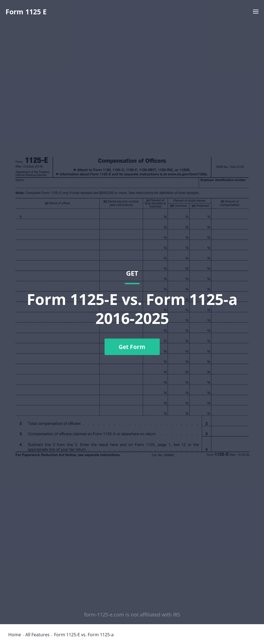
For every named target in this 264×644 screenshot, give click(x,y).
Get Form (132, 347)
